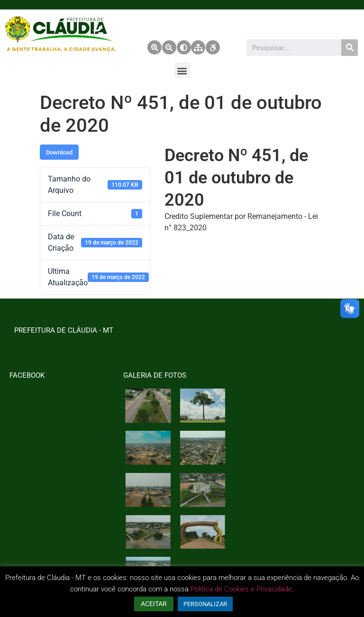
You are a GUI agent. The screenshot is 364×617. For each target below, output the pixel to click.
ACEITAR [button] (154, 604)
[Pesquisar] (350, 48)
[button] (182, 70)
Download (59, 152)
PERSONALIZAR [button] (205, 604)
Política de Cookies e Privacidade (241, 589)
